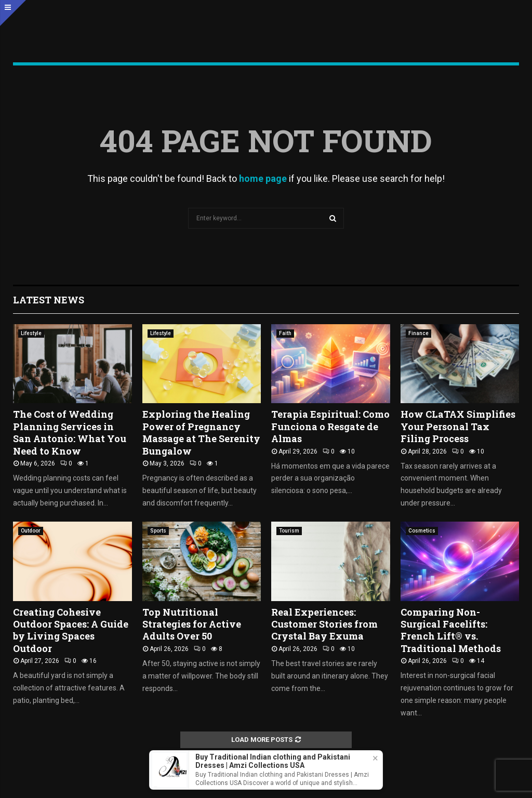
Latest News (49, 300)
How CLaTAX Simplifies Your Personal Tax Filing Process (458, 426)
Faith (285, 333)
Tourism (289, 531)
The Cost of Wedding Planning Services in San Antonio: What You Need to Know (70, 432)
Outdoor (31, 531)
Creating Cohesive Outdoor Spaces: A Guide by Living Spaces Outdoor (71, 630)
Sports (158, 531)
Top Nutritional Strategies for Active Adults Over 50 (192, 624)
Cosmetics (422, 531)
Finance (418, 333)
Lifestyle (31, 333)
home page (263, 178)
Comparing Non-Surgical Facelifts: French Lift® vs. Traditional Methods (451, 630)
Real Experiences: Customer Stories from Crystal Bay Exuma (324, 624)
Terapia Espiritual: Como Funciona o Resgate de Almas (330, 426)
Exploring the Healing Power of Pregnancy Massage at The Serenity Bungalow (201, 432)
